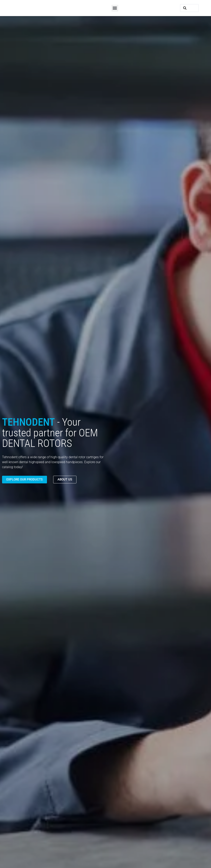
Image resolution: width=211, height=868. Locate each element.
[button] (115, 8)
